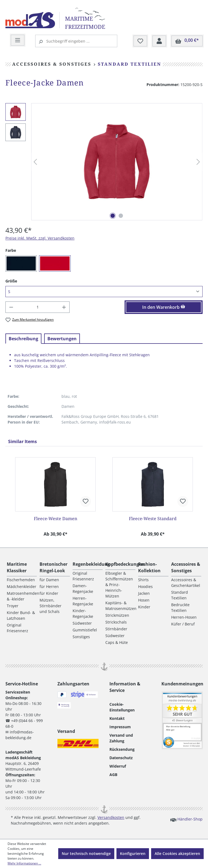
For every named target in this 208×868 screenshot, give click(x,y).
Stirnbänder (116, 629)
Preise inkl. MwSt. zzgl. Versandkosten (40, 238)
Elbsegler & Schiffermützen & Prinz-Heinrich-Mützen (119, 585)
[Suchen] (41, 41)
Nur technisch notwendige (86, 853)
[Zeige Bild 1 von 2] (113, 216)
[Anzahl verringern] (11, 307)
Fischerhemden (21, 580)
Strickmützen (117, 615)
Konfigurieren (133, 853)
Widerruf (118, 766)
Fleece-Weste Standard (153, 519)
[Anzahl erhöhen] (64, 307)
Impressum (120, 727)
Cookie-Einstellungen (122, 707)
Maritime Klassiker (17, 567)
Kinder (144, 607)
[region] (104, 162)
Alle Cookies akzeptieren (177, 853)
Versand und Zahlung (121, 738)
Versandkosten (111, 817)
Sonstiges (81, 637)
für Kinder (49, 593)
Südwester (82, 623)
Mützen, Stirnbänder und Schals (51, 606)
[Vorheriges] (35, 162)
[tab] (23, 339)
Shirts (143, 580)
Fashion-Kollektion (149, 567)
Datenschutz (121, 758)
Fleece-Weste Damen (56, 519)
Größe (11, 281)
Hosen (144, 600)
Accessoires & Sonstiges (186, 567)
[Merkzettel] (140, 41)
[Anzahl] (38, 307)
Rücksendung (122, 749)
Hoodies (145, 586)
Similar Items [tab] (22, 441)
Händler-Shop (186, 819)
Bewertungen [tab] (62, 339)
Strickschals (116, 622)
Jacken (144, 593)
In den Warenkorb (164, 307)
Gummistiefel (85, 630)
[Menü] (18, 40)
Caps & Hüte (117, 642)
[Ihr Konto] (159, 41)
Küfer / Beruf (183, 624)
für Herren (49, 586)
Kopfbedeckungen (125, 564)
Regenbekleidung (91, 564)
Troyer (13, 606)
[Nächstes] (198, 162)
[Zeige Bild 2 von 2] (121, 216)
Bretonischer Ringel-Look (53, 567)
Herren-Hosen (184, 617)
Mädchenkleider (22, 586)
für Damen (49, 580)
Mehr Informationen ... (24, 863)
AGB (113, 775)
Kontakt (117, 718)
